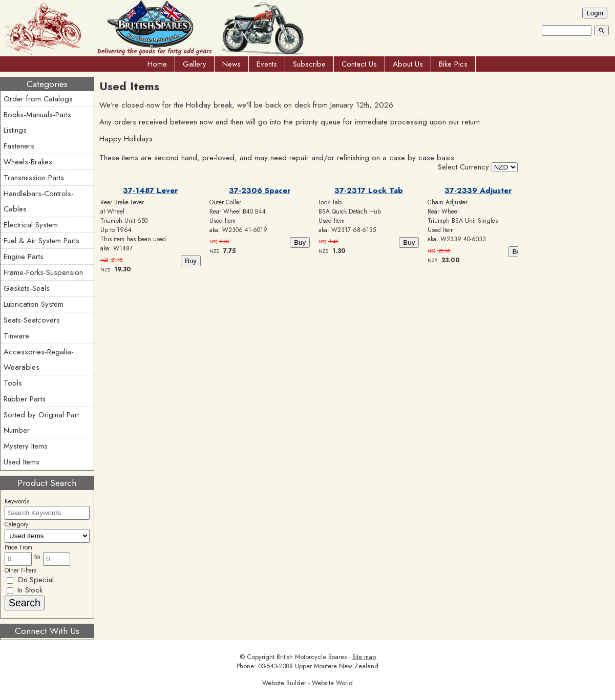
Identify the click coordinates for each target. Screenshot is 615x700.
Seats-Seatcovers (32, 320)
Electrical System (31, 225)
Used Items (22, 462)
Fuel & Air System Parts (41, 241)
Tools (13, 383)
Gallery (195, 64)
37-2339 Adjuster (478, 190)
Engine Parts (24, 257)
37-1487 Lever (150, 190)
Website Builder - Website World (307, 683)
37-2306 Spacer (260, 190)
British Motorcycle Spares (312, 657)
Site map (364, 657)
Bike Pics (453, 64)
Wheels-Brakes (28, 162)
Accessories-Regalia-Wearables (39, 359)
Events (267, 64)
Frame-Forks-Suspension (43, 272)
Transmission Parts (34, 178)
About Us (408, 64)
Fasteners (19, 146)
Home (157, 64)
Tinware (16, 336)
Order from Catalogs (38, 99)
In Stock (25, 590)
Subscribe (309, 64)
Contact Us (359, 64)
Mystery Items (26, 446)
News (231, 64)
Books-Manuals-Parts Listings (37, 122)
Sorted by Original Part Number (41, 422)
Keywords (17, 501)
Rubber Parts (25, 399)
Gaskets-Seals (27, 288)
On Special (30, 580)
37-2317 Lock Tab (369, 190)
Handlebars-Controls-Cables (39, 201)
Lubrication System (34, 304)
